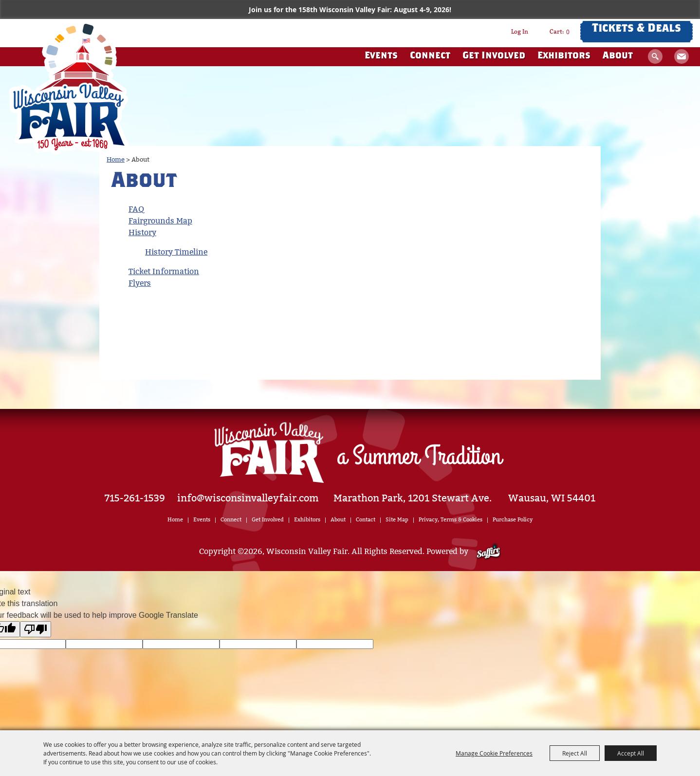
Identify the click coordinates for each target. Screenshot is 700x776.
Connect (430, 56)
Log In (520, 32)
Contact (366, 520)
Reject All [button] (575, 753)
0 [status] (568, 32)
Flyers (140, 283)
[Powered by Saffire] (488, 551)
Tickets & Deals (636, 29)
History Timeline (176, 252)
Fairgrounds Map (160, 221)
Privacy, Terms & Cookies (451, 520)
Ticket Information (164, 271)
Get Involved (494, 56)
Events (381, 56)
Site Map (397, 520)
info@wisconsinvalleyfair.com (248, 498)
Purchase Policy (513, 520)
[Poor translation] (36, 629)
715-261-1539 (135, 498)
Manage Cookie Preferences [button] (494, 753)
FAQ (136, 209)
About (618, 56)
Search (655, 56)
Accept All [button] (631, 753)
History (142, 232)
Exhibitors (564, 56)
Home (116, 159)
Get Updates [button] (682, 56)
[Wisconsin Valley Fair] (69, 87)
